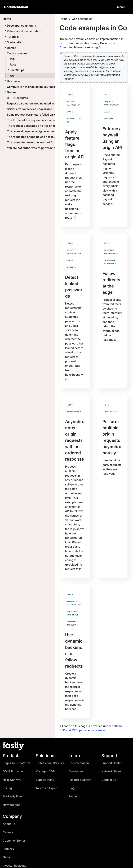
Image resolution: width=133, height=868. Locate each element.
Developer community (20, 26)
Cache (70, 111)
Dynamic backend (71, 604)
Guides (10, 92)
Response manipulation (111, 247)
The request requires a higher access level (35, 131)
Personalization (74, 119)
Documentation (79, 741)
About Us (9, 802)
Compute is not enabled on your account (34, 87)
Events (73, 775)
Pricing (7, 766)
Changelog (50, 862)
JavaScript (15, 70)
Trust (6, 852)
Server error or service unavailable (29, 109)
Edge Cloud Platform (16, 741)
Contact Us (109, 758)
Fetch (70, 95)
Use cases (12, 81)
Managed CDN (45, 750)
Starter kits (13, 42)
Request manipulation (74, 103)
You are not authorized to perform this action (37, 148)
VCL (13, 59)
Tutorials (11, 37)
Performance (74, 401)
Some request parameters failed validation (35, 115)
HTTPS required (17, 98)
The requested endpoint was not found (33, 137)
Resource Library (80, 758)
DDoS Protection (14, 750)
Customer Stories (14, 819)
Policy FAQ (119, 862)
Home (63, 19)
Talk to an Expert (47, 766)
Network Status (112, 750)
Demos (10, 48)
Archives (31, 862)
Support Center (112, 741)
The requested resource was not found (33, 142)
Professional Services (50, 741)
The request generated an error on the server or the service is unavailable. (56, 126)
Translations (71, 862)
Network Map (12, 783)
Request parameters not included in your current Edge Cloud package (53, 103)
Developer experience (110, 256)
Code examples (16, 53)
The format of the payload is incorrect (32, 120)
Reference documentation (23, 31)
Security (109, 118)
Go (12, 76)
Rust (13, 64)
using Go (96, 47)
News (6, 835)
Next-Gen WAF (12, 758)
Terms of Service (96, 862)
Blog (72, 766)
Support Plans (45, 758)
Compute (66, 47)
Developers (76, 750)
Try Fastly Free (12, 775)
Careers (8, 810)
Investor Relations (15, 844)
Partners (8, 827)
